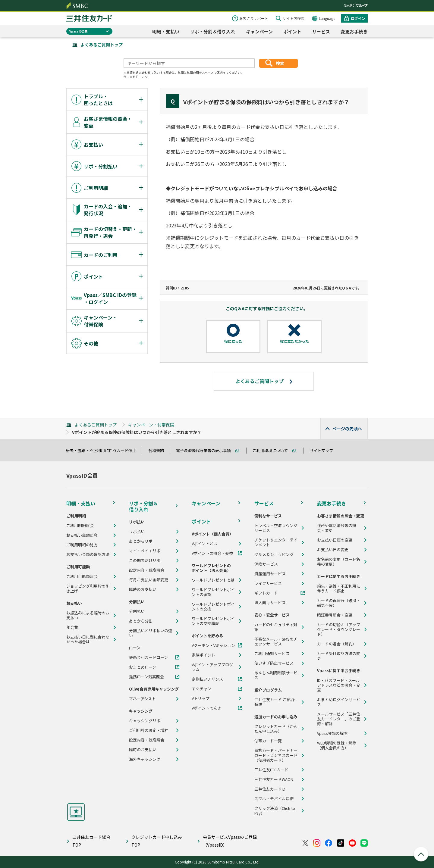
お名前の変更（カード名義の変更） (339, 562)
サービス (321, 31)
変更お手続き (354, 31)
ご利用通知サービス (272, 654)
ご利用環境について (273, 450)
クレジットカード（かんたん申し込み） (276, 729)
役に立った (233, 341)
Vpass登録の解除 (332, 733)
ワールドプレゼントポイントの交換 (213, 607)
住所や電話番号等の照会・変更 (337, 528)
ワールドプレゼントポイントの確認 (213, 592)
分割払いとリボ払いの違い (151, 633)
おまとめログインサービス (339, 702)
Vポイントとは (204, 544)
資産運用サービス (270, 574)
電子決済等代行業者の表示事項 (206, 450)
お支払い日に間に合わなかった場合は (88, 639)
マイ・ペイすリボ (145, 551)
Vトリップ (201, 698)
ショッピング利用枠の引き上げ (88, 589)
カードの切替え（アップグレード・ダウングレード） (339, 629)
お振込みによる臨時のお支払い (88, 615)
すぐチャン (201, 689)
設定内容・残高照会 (147, 570)
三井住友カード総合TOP (91, 841)
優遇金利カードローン (148, 657)
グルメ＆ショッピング (274, 554)
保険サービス (266, 564)
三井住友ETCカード (271, 770)
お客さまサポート (254, 18)
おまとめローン (143, 667)
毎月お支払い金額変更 (149, 580)
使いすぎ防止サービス (274, 663)
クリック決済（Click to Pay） (275, 811)
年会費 (72, 627)
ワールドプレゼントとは (213, 580)
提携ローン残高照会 (146, 677)
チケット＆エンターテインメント (276, 542)
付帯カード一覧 (268, 741)
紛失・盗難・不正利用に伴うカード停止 (104, 450)
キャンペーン (259, 31)
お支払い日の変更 (333, 550)
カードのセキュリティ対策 (276, 627)
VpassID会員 (79, 31)
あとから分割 (141, 621)
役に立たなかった (294, 341)
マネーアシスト (142, 699)
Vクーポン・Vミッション (213, 645)
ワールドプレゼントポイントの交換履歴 (213, 621)
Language (327, 18)
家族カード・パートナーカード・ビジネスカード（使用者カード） (276, 755)
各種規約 (159, 450)
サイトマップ (324, 450)
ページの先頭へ (347, 429)
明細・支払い (166, 31)
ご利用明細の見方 (82, 545)
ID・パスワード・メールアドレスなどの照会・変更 (339, 685)
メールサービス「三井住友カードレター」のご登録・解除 (339, 719)
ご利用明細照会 (80, 526)
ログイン (358, 18)
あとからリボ (141, 541)
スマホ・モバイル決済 (274, 799)
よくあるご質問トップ (102, 45)
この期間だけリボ (145, 560)
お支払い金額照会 (82, 535)
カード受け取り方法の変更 (339, 656)
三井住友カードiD (270, 789)
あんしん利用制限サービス (276, 675)
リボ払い (137, 532)
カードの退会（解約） (337, 644)
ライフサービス (268, 583)
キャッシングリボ (145, 721)
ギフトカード (266, 593)
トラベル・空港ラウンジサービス (276, 528)
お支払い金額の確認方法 (88, 554)
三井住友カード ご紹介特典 (274, 702)
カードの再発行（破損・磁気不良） (339, 603)
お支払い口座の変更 (335, 540)
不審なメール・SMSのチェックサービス (276, 642)
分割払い (137, 611)
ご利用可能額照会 (82, 576)
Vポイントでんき (206, 708)
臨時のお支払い (143, 589)
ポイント (292, 31)
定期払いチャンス (207, 679)
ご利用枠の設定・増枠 (149, 730)
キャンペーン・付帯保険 (151, 425)
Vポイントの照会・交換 (212, 553)
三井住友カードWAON (274, 779)
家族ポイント (203, 655)
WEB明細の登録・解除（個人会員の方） (337, 745)
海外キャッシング (145, 759)
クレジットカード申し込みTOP (157, 841)
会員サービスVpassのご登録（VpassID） (230, 841)
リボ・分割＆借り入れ (212, 31)
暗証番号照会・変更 (335, 615)
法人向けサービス (270, 603)
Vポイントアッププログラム (212, 667)
